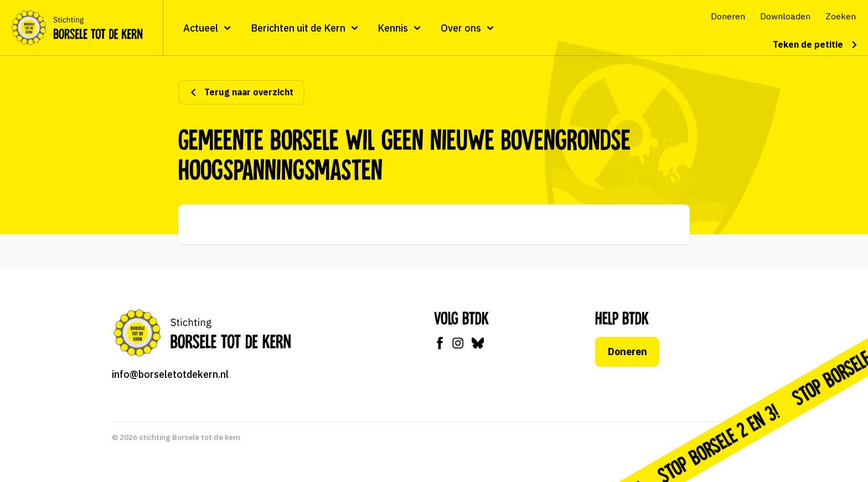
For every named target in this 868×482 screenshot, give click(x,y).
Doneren (627, 352)
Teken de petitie (815, 44)
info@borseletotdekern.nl (170, 374)
